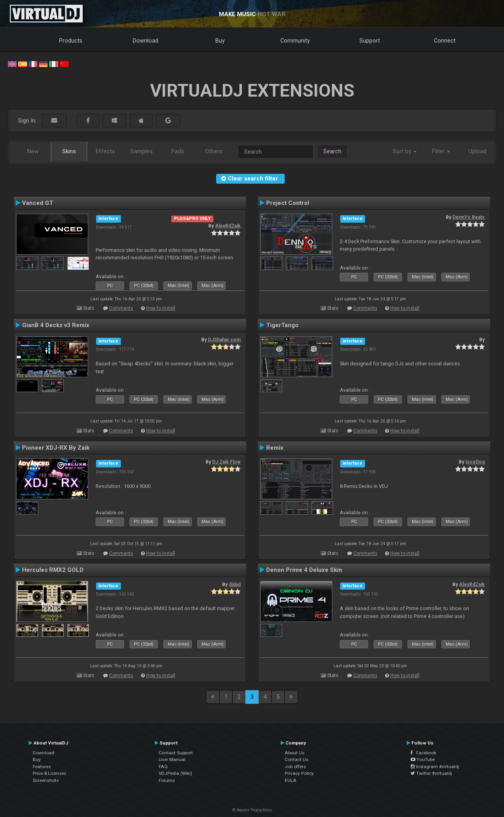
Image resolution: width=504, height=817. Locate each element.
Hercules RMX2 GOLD (53, 570)
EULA (291, 780)
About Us (295, 753)
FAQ (163, 767)
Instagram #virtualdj (435, 767)
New (33, 151)
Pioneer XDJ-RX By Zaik (56, 448)
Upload (477, 151)
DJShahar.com (224, 340)
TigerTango (282, 325)
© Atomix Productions (252, 810)
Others (214, 151)
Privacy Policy (299, 773)
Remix (275, 448)
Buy (220, 41)
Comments (121, 308)
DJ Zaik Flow (226, 462)
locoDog (475, 462)
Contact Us (296, 759)
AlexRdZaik (228, 226)
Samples (142, 151)
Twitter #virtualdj (431, 773)
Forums (167, 780)
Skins (69, 151)
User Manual (172, 759)
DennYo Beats (469, 217)
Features (42, 767)
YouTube (423, 759)
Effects (105, 151)
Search (332, 151)
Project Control (288, 203)
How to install (161, 308)
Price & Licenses (49, 773)
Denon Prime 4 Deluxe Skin (304, 570)
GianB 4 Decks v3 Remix (56, 325)
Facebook (423, 753)
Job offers (295, 767)
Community (295, 41)
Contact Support (176, 753)
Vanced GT (38, 203)
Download (145, 41)
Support (370, 41)
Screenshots (46, 780)
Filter (441, 151)
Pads (178, 151)
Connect (445, 41)
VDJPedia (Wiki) (175, 773)
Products (71, 41)
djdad (235, 584)
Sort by (405, 151)
